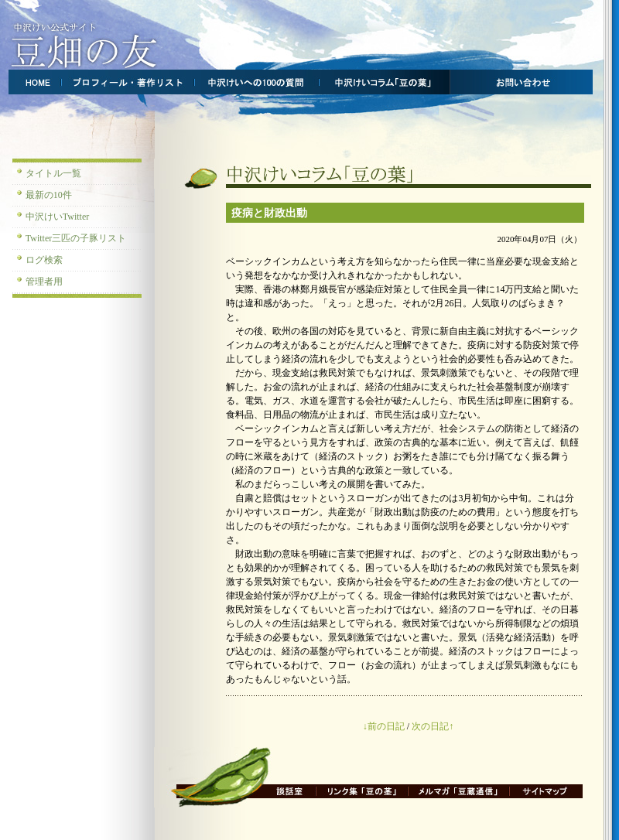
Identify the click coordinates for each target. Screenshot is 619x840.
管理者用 (44, 282)
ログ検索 (44, 260)
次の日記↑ (433, 726)
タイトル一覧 (53, 173)
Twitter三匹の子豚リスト (76, 238)
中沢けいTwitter (57, 217)
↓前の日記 (384, 726)
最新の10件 (49, 195)
